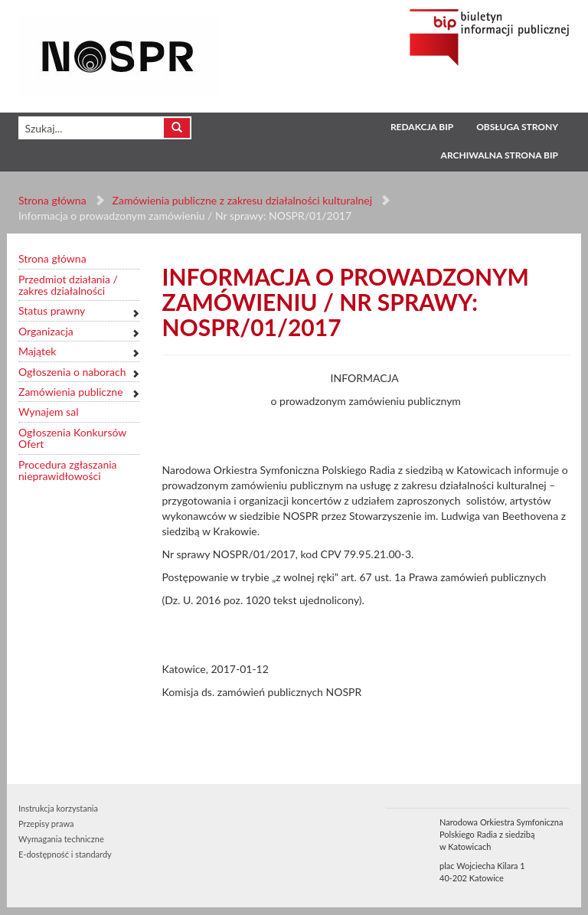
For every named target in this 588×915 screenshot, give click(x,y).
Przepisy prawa (46, 824)
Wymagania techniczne (61, 839)
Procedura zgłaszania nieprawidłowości (68, 471)
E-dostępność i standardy (65, 854)
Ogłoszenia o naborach (72, 372)
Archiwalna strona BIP (500, 155)
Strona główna (52, 200)
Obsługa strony (517, 127)
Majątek (37, 351)
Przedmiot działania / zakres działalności (68, 285)
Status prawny (52, 310)
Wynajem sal (48, 412)
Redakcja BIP (422, 127)
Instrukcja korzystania (58, 808)
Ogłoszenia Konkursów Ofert (72, 438)
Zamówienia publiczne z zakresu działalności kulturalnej (242, 200)
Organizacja (46, 331)
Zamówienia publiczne (71, 392)
